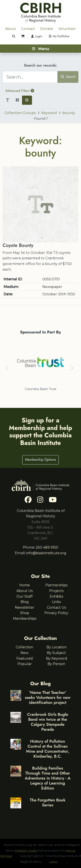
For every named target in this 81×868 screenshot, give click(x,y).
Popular (25, 664)
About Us (25, 591)
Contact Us (56, 607)
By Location (56, 647)
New (25, 653)
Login (36, 36)
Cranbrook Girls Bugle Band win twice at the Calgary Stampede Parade (48, 722)
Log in (53, 862)
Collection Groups (20, 113)
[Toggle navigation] (40, 49)
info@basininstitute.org (46, 553)
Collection (25, 647)
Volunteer (67, 29)
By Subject (56, 653)
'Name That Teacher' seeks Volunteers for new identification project (48, 697)
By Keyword (56, 658)
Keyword (49, 113)
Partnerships (56, 585)
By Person (56, 664)
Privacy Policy (56, 613)
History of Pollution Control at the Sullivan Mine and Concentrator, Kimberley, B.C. (48, 749)
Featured (25, 658)
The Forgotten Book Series (48, 802)
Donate (47, 29)
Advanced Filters (20, 91)
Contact (28, 29)
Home (25, 585)
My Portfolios (59, 36)
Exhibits (56, 596)
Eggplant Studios (26, 851)
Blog (25, 602)
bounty (69, 113)
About (10, 29)
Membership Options (40, 460)
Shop (25, 613)
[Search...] (30, 77)
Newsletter (25, 607)
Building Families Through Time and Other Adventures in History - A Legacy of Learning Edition (48, 778)
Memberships (25, 619)
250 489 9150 (47, 547)
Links (56, 602)
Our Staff (25, 596)
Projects (56, 591)
